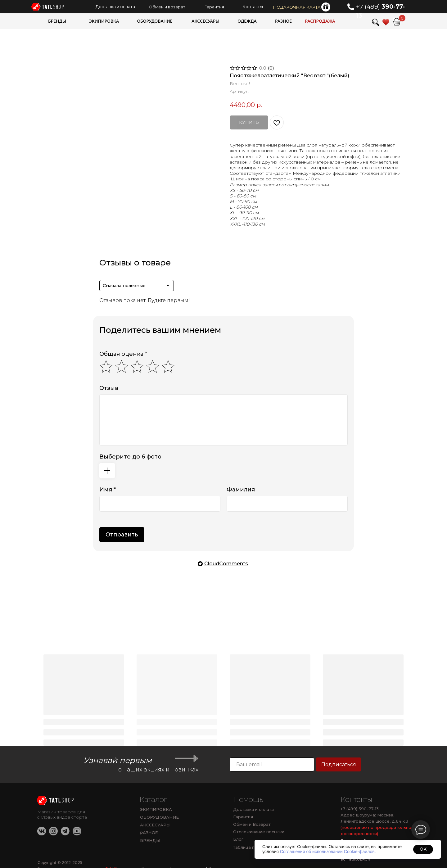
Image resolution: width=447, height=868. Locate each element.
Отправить (122, 535)
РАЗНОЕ (149, 833)
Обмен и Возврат (252, 824)
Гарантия (243, 817)
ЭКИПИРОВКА (156, 809)
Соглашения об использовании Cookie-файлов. (328, 852)
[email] (272, 764)
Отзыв (109, 388)
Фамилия (241, 490)
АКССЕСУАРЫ (155, 825)
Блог (238, 839)
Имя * (108, 490)
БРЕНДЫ (150, 840)
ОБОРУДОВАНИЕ (159, 817)
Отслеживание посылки (259, 832)
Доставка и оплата (253, 809)
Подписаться (339, 764)
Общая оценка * (123, 354)
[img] (397, 22)
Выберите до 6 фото (130, 457)
